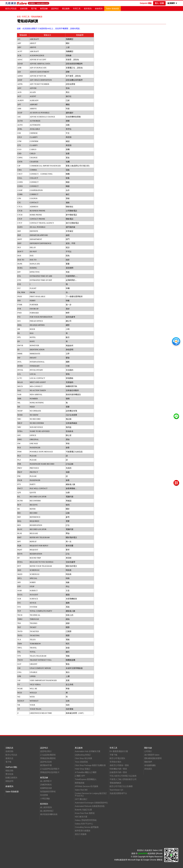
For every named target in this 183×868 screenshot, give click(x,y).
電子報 (34, 9)
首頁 (19, 17)
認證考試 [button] (55, 9)
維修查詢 (99, 9)
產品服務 (66, 9)
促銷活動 (24, 9)
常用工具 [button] (77, 9)
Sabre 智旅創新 (112, 9)
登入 (157, 3)
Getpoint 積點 (146, 3)
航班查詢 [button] (88, 9)
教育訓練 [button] (44, 9)
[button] (176, 3)
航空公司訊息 (11, 9)
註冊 (162, 3)
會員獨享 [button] (171, 3)
